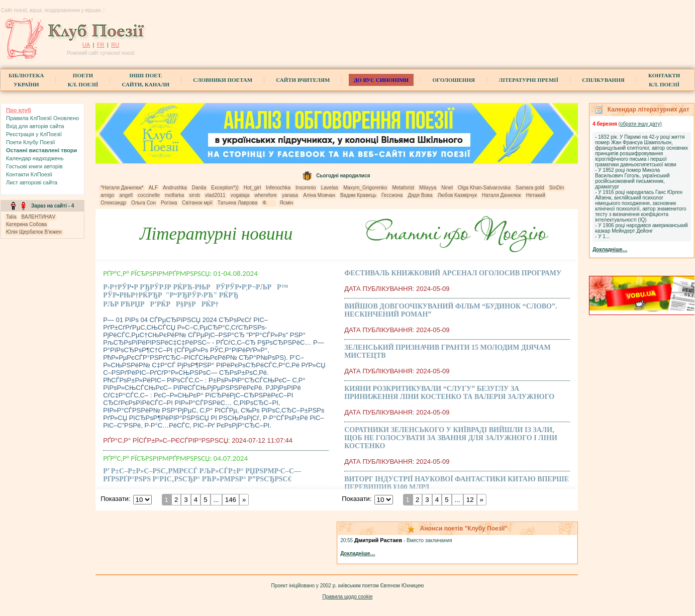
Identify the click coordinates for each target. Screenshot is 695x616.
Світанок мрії (197, 203)
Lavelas (330, 188)
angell (126, 195)
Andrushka (175, 188)
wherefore (265, 195)
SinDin (557, 188)
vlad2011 (215, 195)
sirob (194, 195)
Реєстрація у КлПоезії (34, 134)
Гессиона (392, 195)
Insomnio (306, 188)
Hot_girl (252, 188)
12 (470, 500)
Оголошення (454, 80)
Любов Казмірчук (457, 195)
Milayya (428, 188)
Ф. (268, 203)
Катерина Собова (26, 224)
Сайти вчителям (303, 80)
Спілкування (603, 80)
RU (115, 45)
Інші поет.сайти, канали (146, 80)
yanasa (290, 195)
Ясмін (287, 203)
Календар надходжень (35, 158)
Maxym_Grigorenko (365, 188)
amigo (107, 195)
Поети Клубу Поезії (31, 142)
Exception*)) (225, 188)
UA (86, 45)
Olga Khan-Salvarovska (484, 188)
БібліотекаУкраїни (26, 80)
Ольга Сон (143, 203)
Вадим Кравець (358, 195)
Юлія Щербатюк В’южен (34, 232)
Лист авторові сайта (32, 182)
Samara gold (530, 188)
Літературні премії (528, 80)
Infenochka (278, 188)
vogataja (240, 195)
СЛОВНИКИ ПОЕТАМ (223, 80)
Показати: (115, 499)
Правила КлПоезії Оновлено (42, 118)
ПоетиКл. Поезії (83, 80)
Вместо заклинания (429, 540)
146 (231, 500)
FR (101, 45)
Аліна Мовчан (319, 195)
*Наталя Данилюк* (122, 188)
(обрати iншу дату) (640, 124)
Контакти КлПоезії (29, 174)
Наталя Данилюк (502, 195)
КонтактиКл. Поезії (664, 80)
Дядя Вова (420, 195)
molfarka (174, 195)
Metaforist (403, 188)
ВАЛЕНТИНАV (39, 217)
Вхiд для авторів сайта (35, 126)
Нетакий (536, 195)
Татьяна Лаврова (237, 203)
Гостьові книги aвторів (34, 166)
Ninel (447, 188)
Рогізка (169, 203)
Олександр (113, 203)
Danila (199, 188)
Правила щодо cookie (348, 597)
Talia (11, 217)
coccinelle (149, 195)
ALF (153, 188)
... (216, 500)
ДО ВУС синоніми (381, 80)
